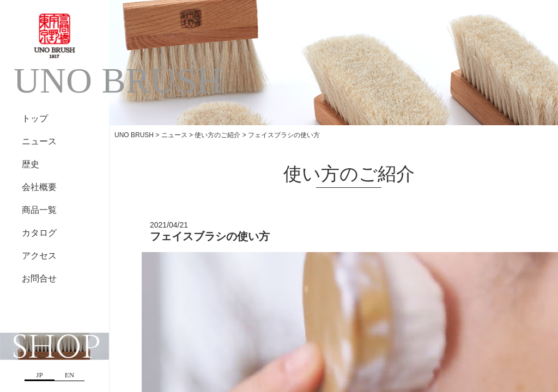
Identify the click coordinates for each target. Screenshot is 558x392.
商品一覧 (39, 210)
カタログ (39, 233)
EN (69, 375)
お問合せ (39, 278)
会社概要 (39, 187)
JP (39, 375)
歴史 (31, 164)
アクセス (39, 256)
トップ (35, 118)
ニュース (39, 141)
